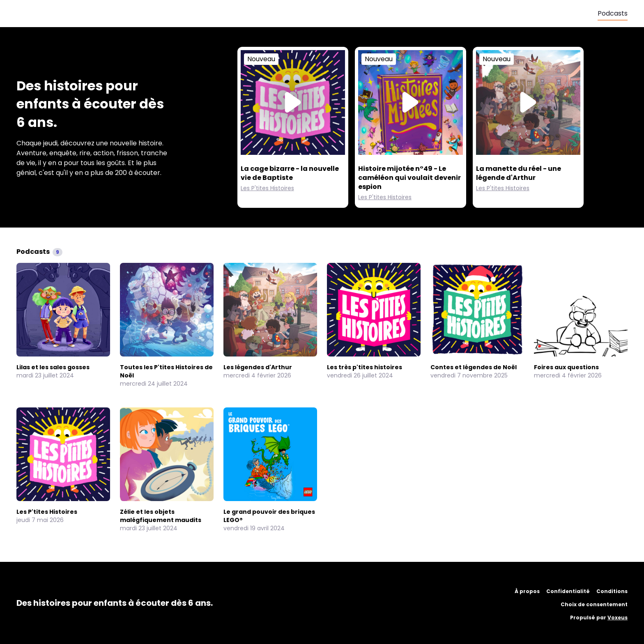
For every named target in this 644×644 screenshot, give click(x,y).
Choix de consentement (594, 604)
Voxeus (618, 618)
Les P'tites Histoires (267, 188)
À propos (527, 591)
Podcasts (613, 13)
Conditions (612, 591)
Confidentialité (568, 591)
